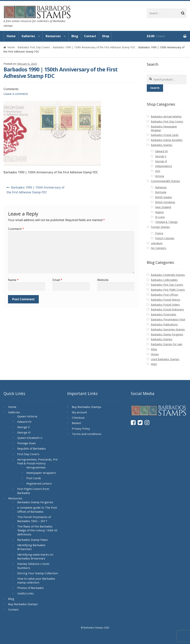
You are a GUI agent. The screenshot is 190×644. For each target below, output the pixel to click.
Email (57, 280)
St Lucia (160, 217)
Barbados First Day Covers (34, 47)
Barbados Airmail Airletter (166, 116)
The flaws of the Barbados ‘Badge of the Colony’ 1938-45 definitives (37, 530)
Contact (90, 36)
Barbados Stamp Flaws (32, 540)
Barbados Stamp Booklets (167, 140)
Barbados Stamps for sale (167, 344)
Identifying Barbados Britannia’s (31, 547)
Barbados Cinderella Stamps (168, 275)
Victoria (160, 176)
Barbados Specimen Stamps (168, 329)
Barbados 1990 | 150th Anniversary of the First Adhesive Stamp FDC (94, 47)
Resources (53, 36)
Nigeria (159, 212)
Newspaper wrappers (41, 473)
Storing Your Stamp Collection (38, 573)
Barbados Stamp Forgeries (167, 334)
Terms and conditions (87, 434)
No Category (159, 248)
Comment (16, 229)
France (159, 233)
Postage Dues (27, 443)
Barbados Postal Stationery (167, 309)
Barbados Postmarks (164, 314)
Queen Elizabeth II (30, 438)
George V (161, 156)
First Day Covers (28, 454)
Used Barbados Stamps (165, 359)
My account (79, 412)
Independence (164, 166)
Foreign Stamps (160, 227)
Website (103, 280)
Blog (75, 36)
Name (13, 280)
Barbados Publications (164, 324)
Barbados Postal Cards (165, 135)
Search (155, 88)
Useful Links (26, 593)
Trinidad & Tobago (166, 222)
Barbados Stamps (162, 145)
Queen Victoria (27, 416)
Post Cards (34, 478)
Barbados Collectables (164, 280)
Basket (76, 423)
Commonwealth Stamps (165, 181)
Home (11, 36)
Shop (106, 36)
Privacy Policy (81, 428)
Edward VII (161, 151)
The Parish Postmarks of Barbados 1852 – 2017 (34, 519)
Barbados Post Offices (164, 295)
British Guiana (163, 197)
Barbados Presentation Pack (168, 319)
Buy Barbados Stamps (23, 604)
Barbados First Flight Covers (168, 290)
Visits (154, 364)
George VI (161, 161)
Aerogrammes (36, 467)
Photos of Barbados (31, 588)
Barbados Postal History (166, 300)
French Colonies (165, 238)
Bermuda (161, 192)
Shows (155, 354)
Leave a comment (16, 94)
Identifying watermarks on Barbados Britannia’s (35, 556)
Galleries (28, 36)
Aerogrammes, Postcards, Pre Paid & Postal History (37, 461)
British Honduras (165, 202)
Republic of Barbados (32, 448)
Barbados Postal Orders (165, 305)
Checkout (78, 418)
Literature (157, 243)
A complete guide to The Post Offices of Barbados (37, 510)
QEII (158, 171)
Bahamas (161, 187)
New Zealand (163, 207)
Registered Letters (39, 483)
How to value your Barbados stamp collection (36, 581)
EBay (154, 349)
